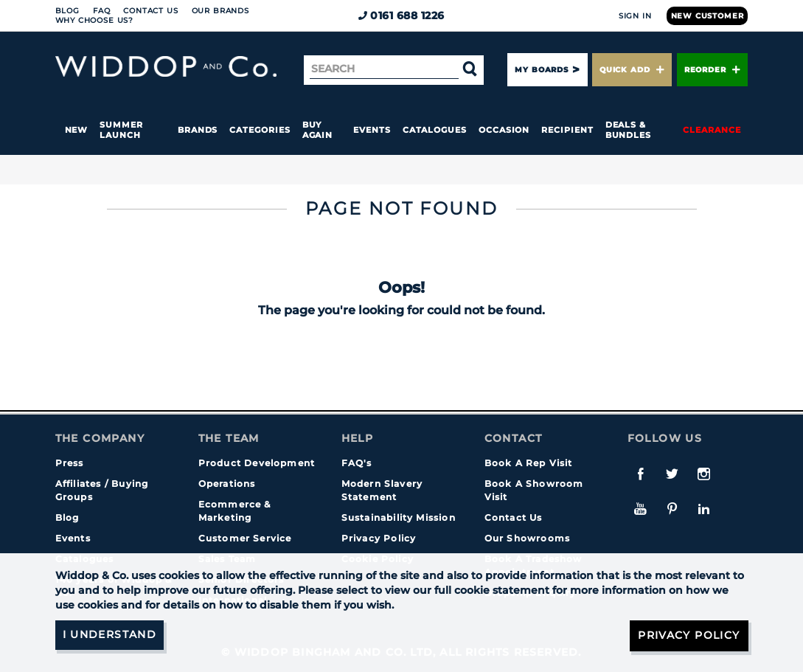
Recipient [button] (567, 130)
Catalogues (435, 130)
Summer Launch (121, 130)
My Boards (541, 70)
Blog (67, 11)
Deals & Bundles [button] (628, 130)
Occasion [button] (504, 130)
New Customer (708, 16)
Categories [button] (260, 130)
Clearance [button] (712, 130)
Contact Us (150, 11)
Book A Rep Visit (529, 463)
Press (70, 463)
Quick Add (632, 70)
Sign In (635, 16)
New (77, 130)
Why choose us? (95, 20)
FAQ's (357, 463)
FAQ (102, 11)
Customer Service (245, 538)
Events (372, 130)
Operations (227, 484)
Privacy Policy (379, 538)
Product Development (257, 463)
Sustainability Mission (399, 517)
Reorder (713, 70)
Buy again (318, 130)
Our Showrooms (528, 538)
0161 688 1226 (401, 15)
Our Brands (220, 11)
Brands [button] (198, 130)
